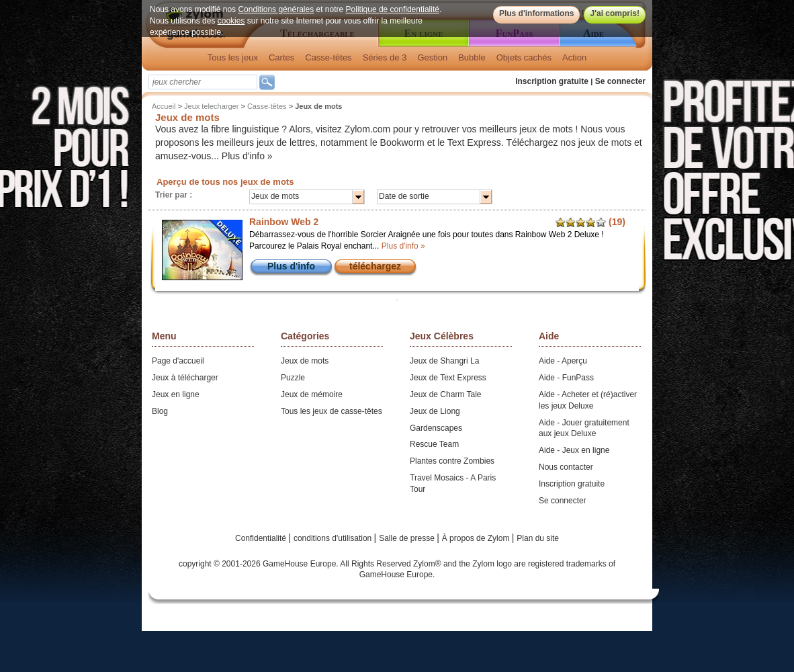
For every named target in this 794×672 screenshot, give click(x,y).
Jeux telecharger (211, 106)
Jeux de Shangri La (444, 361)
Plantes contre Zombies (452, 461)
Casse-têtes (328, 57)
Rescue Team (434, 444)
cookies (231, 21)
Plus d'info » (247, 156)
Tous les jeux (233, 57)
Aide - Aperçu (563, 361)
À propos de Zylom (477, 538)
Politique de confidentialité (393, 9)
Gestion (432, 57)
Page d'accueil (178, 361)
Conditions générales (276, 9)
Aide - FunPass (566, 378)
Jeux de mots (305, 361)
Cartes (281, 57)
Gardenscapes (436, 428)
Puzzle (293, 378)
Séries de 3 (385, 57)
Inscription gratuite (552, 81)
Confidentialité (262, 538)
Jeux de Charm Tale (446, 394)
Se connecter (620, 81)
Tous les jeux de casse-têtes (332, 411)
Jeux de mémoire (312, 394)
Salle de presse (408, 538)
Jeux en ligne (176, 394)
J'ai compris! (615, 13)
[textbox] (203, 82)
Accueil (164, 106)
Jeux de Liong (435, 411)
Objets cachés (524, 57)
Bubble (472, 57)
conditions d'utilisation (334, 538)
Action (574, 57)
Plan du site (538, 538)
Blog (160, 411)
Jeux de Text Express (448, 378)
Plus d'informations (537, 13)
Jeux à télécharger (185, 378)
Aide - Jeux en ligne (574, 450)
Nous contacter (566, 467)
